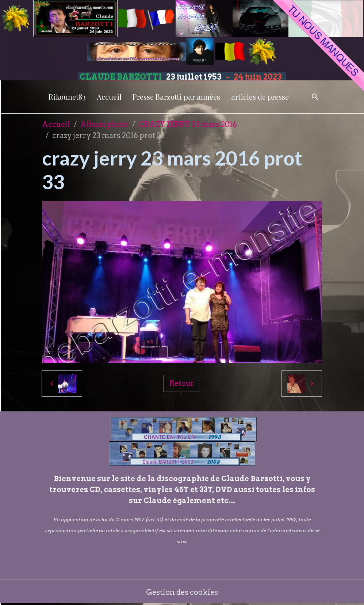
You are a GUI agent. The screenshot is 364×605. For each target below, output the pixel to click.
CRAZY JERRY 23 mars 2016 (188, 125)
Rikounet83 (67, 97)
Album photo (104, 125)
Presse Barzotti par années (176, 97)
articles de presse (260, 97)
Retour (182, 383)
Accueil (109, 97)
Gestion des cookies (182, 592)
